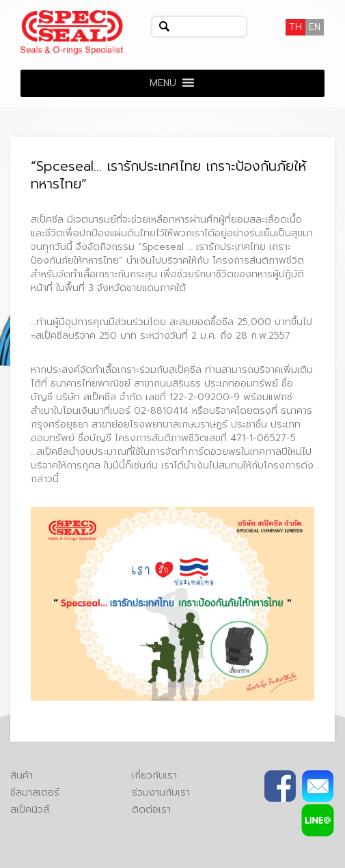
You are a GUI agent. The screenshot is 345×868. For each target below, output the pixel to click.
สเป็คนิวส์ (30, 810)
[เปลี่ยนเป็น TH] (295, 27)
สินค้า (22, 775)
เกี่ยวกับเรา (154, 775)
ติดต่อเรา (151, 810)
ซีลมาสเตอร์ (35, 793)
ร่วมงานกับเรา (161, 793)
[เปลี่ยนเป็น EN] (315, 27)
